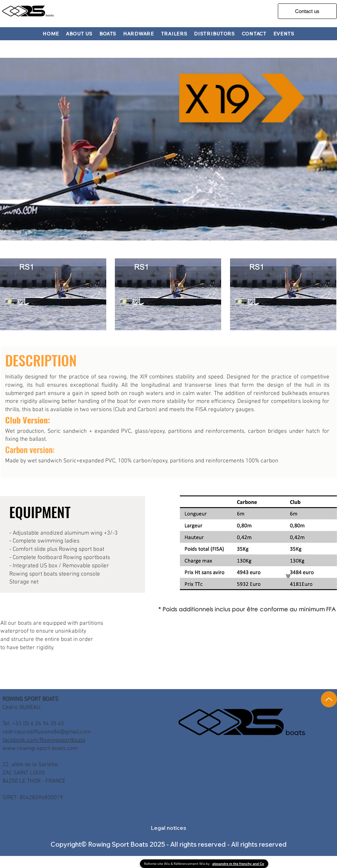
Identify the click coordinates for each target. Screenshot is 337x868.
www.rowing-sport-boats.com (40, 749)
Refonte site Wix (157, 864)
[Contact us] (307, 11)
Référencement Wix (190, 864)
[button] (108, 34)
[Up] (329, 699)
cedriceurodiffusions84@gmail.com (47, 732)
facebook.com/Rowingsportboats (44, 740)
